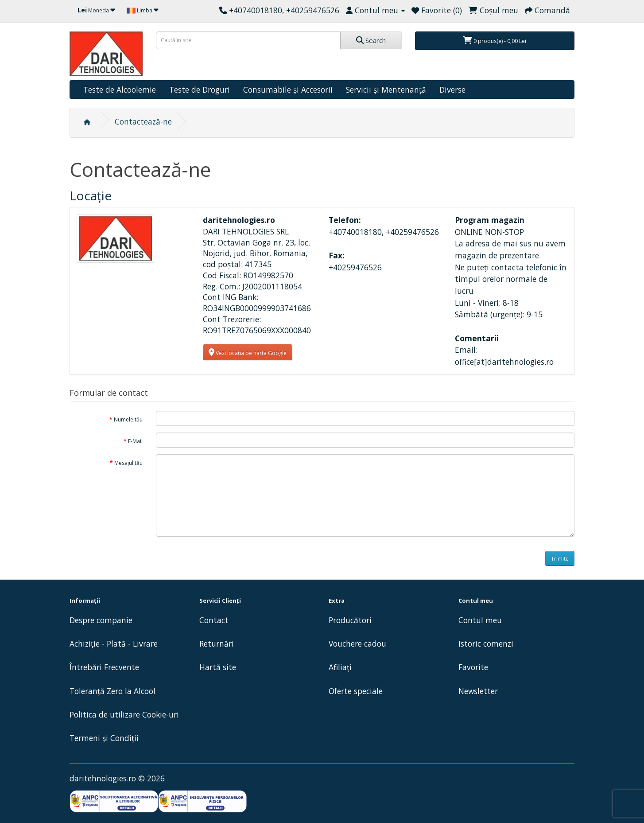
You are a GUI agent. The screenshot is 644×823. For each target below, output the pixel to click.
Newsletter (478, 691)
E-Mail (135, 441)
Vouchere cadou (357, 644)
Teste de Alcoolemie (120, 90)
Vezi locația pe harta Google (248, 353)
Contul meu (480, 620)
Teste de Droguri (200, 90)
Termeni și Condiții (104, 738)
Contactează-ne (143, 121)
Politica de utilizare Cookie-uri (124, 714)
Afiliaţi (340, 667)
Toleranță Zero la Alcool (113, 691)
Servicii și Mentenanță (386, 90)
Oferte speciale (356, 691)
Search (371, 40)
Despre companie (101, 620)
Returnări (217, 644)
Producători (350, 620)
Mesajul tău (128, 463)
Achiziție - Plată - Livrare (114, 644)
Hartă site (218, 667)
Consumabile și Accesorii (288, 90)
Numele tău (128, 419)
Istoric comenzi (486, 644)
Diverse (452, 90)
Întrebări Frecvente (104, 667)
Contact (214, 620)
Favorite (473, 667)
